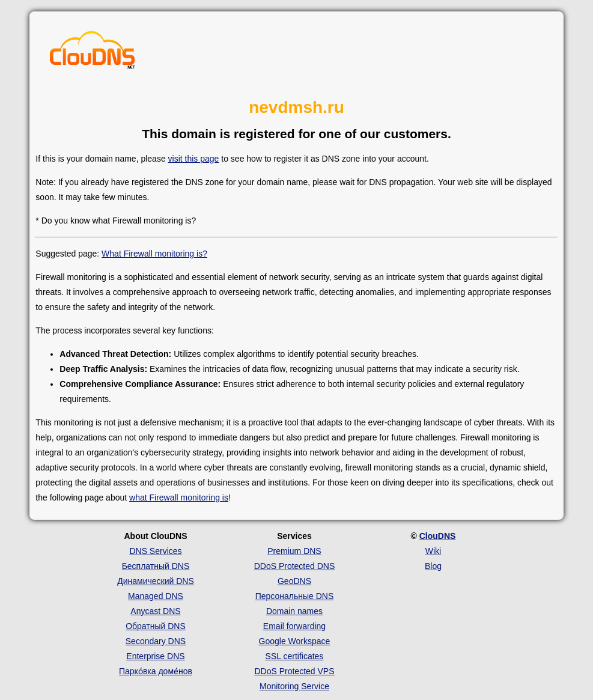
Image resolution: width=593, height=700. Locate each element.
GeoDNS (294, 581)
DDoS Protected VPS (294, 671)
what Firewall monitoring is (179, 498)
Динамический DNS (156, 581)
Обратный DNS (156, 626)
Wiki (433, 551)
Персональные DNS (295, 596)
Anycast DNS (155, 611)
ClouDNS (438, 536)
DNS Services (155, 551)
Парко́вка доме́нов (156, 671)
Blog (433, 566)
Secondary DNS (156, 641)
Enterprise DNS (155, 656)
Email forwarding (294, 626)
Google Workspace (295, 641)
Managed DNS (156, 596)
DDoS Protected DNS (295, 566)
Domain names (294, 611)
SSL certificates (295, 656)
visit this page (194, 159)
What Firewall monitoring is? (154, 254)
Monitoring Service (294, 686)
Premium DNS (294, 551)
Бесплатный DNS (156, 566)
